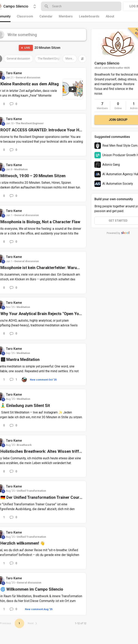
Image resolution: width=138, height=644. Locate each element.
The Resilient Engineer (52, 59)
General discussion (18, 59)
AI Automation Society (118, 184)
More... (70, 59)
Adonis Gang (111, 165)
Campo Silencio (107, 63)
